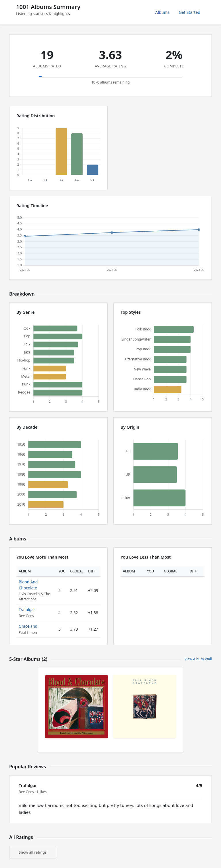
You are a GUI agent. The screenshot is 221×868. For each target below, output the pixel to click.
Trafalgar (27, 609)
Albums (163, 12)
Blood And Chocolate (28, 585)
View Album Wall (198, 659)
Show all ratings (33, 852)
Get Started (189, 12)
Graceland (28, 626)
